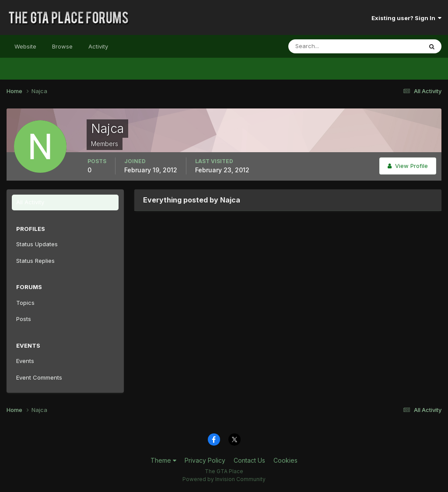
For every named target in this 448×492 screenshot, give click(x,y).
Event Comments (39, 377)
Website (25, 46)
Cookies (285, 460)
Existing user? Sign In (406, 18)
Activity (98, 46)
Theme (163, 460)
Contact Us (249, 460)
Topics (25, 303)
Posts (24, 319)
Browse (62, 46)
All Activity (30, 202)
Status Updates (37, 244)
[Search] (327, 46)
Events (25, 361)
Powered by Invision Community (224, 479)
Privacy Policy (205, 460)
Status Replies (35, 261)
